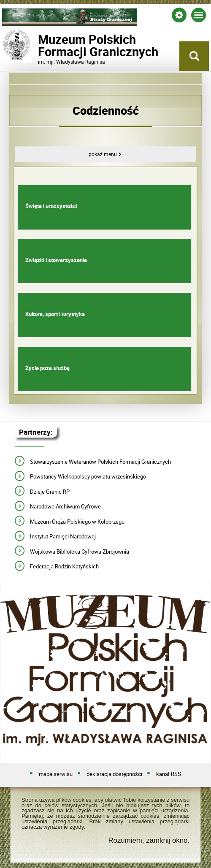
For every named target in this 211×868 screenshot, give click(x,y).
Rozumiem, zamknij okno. (149, 840)
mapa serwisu (56, 774)
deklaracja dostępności (114, 774)
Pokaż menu (103, 154)
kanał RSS (169, 774)
